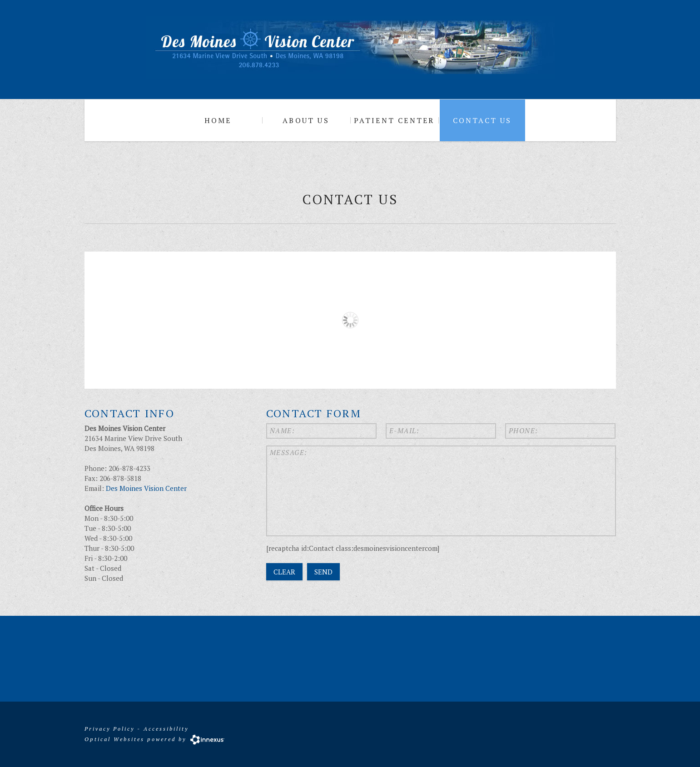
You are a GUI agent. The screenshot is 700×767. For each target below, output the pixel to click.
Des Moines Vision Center (146, 488)
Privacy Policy (109, 729)
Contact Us (482, 120)
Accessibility (166, 729)
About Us (306, 120)
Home (218, 120)
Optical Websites (114, 739)
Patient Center (394, 120)
